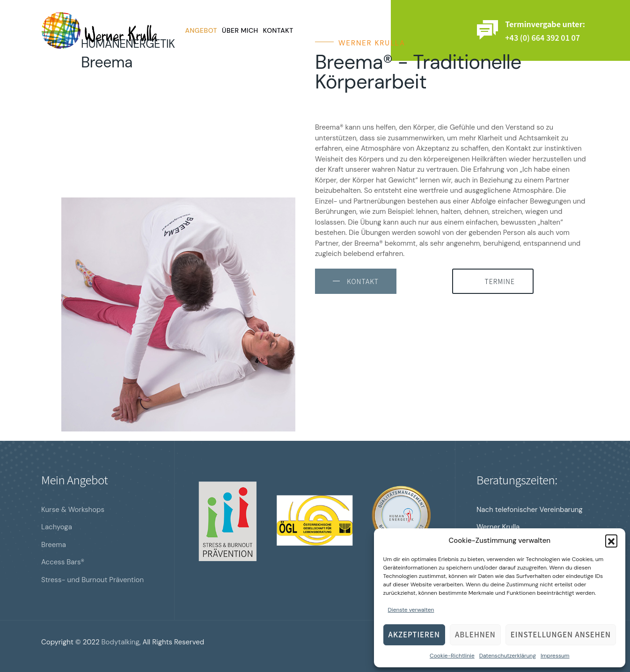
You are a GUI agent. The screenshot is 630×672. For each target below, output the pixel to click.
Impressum (555, 656)
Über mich (240, 30)
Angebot (201, 30)
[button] (611, 541)
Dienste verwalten (411, 610)
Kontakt (278, 30)
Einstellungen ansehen (561, 634)
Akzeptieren (414, 634)
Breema (54, 545)
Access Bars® (63, 562)
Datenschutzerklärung (508, 656)
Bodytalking (121, 642)
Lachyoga (57, 527)
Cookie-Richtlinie (452, 656)
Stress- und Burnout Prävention (92, 580)
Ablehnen (475, 634)
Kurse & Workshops (73, 510)
